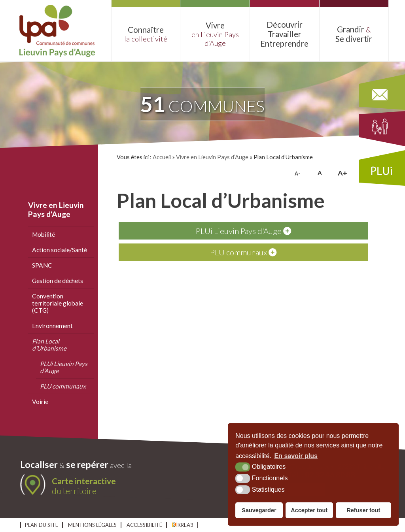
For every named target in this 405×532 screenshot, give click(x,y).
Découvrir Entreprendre (285, 34)
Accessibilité (144, 525)
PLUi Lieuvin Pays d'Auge (243, 231)
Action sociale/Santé (60, 250)
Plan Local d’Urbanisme (49, 345)
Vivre (215, 34)
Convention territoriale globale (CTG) (58, 303)
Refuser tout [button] (363, 510)
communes (202, 104)
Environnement (52, 326)
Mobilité (44, 234)
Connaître (146, 34)
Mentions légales (92, 525)
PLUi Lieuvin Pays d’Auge (64, 367)
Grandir (354, 34)
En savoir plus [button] (296, 456)
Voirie (40, 402)
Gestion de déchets (58, 281)
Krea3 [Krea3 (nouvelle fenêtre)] (183, 525)
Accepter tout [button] (309, 510)
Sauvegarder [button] (259, 510)
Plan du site (42, 525)
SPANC (42, 265)
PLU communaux (63, 386)
